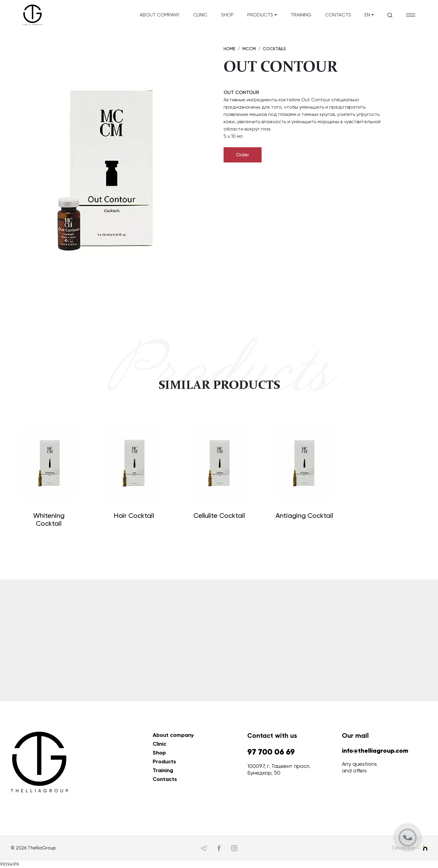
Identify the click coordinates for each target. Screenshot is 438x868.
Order (243, 155)
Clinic (200, 15)
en (367, 15)
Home (229, 49)
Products (260, 15)
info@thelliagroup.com (375, 751)
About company (160, 15)
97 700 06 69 (271, 752)
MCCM (249, 49)
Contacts (338, 15)
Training (301, 15)
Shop (227, 15)
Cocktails (274, 49)
